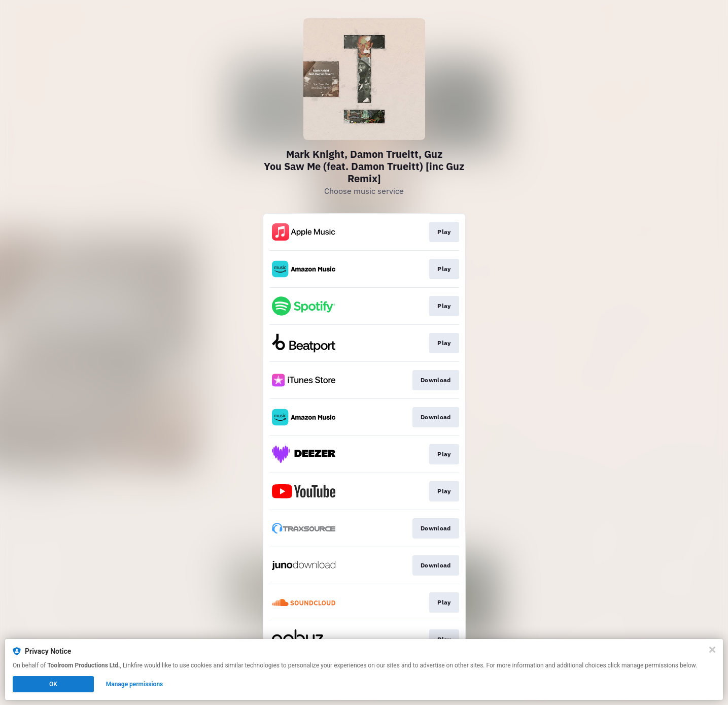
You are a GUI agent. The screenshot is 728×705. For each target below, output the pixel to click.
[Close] (712, 650)
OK (53, 684)
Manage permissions (135, 684)
